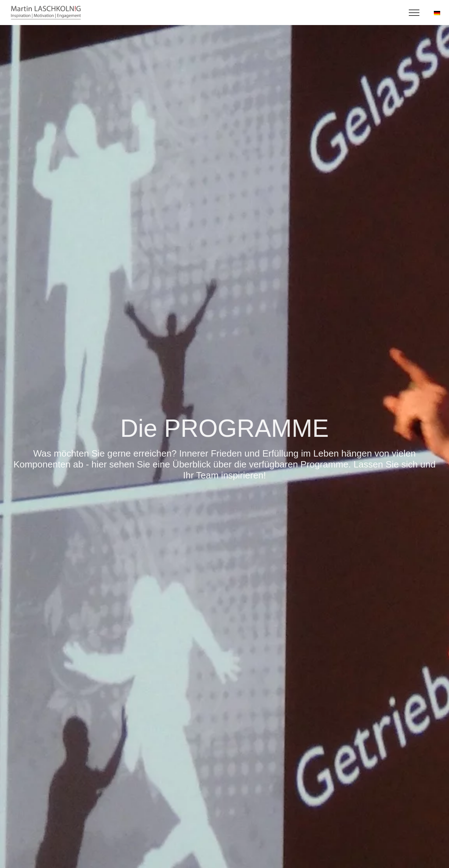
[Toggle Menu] (414, 13)
